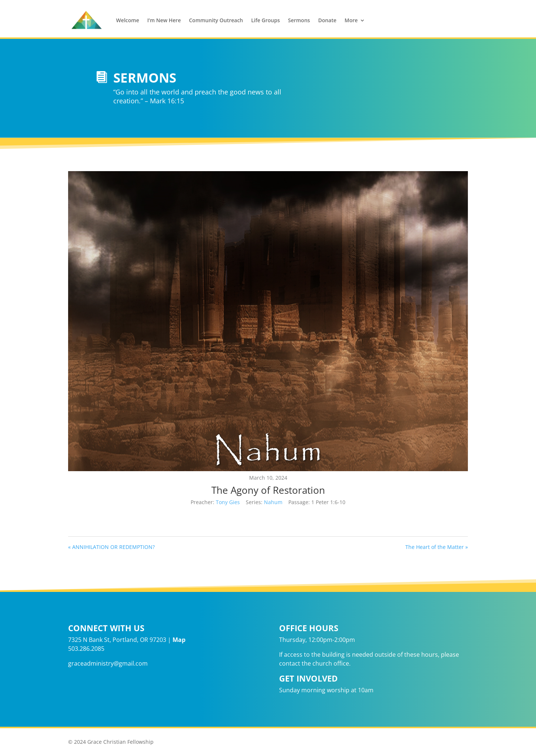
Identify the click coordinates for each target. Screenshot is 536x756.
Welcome (128, 20)
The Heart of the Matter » (437, 547)
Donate (327, 20)
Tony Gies (228, 502)
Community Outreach (216, 20)
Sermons (299, 20)
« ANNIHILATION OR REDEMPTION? (111, 547)
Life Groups (266, 20)
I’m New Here (164, 20)
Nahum (273, 502)
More (351, 20)
